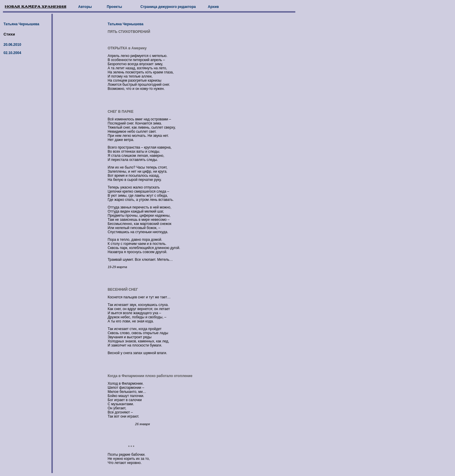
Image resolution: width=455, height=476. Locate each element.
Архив (213, 7)
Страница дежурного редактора (168, 7)
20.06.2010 (12, 45)
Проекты (114, 7)
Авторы (85, 7)
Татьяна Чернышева (21, 24)
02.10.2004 (12, 53)
